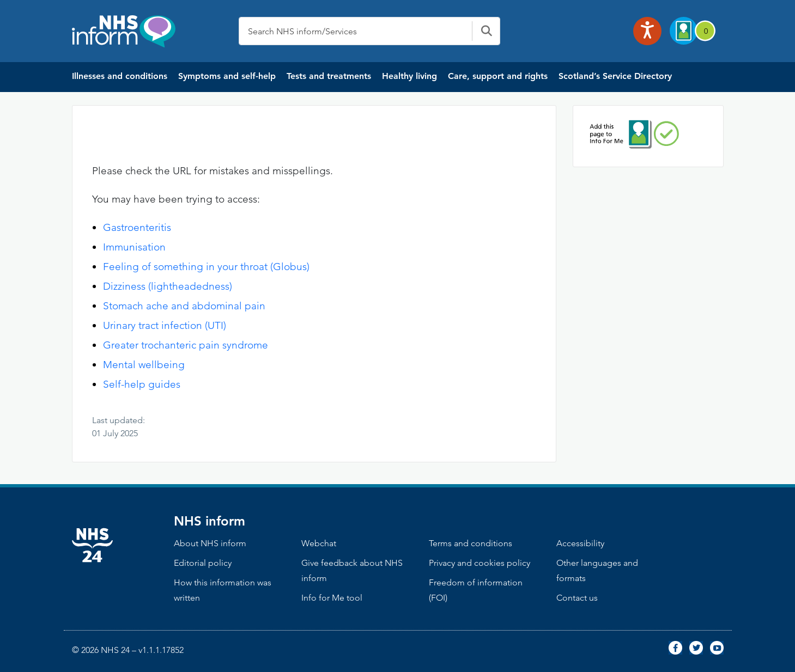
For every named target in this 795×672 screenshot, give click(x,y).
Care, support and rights (498, 76)
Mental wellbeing (144, 365)
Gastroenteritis (137, 227)
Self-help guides (142, 384)
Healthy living (409, 76)
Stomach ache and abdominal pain (184, 306)
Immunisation (134, 247)
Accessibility (580, 543)
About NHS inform (210, 543)
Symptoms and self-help (227, 76)
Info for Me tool (332, 598)
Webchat (319, 543)
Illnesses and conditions (120, 76)
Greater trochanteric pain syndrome (186, 345)
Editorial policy (203, 563)
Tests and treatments (329, 76)
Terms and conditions (471, 543)
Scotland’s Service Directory (615, 76)
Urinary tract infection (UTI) (165, 325)
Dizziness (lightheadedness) (168, 286)
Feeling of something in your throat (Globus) (206, 267)
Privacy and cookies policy (480, 563)
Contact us (577, 598)
